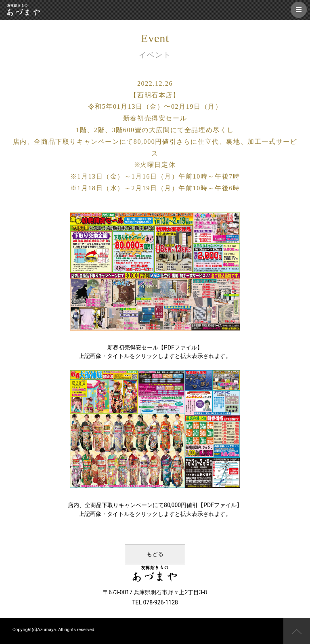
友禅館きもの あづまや (23, 10)
